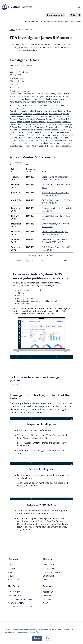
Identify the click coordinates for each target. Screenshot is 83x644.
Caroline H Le (58, 127)
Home (12, 30)
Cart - (75, 15)
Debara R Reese (54, 146)
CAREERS (12, 572)
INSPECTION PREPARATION (20, 599)
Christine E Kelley (47, 132)
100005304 (15, 87)
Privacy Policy (35, 632)
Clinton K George (53, 135)
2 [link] (33, 260)
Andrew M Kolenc (49, 116)
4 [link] (43, 260)
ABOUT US (13, 565)
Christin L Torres (17, 132)
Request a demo (55, 15)
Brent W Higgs (46, 124)
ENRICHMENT (49, 576)
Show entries (19, 164)
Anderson (21, 116)
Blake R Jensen (16, 122)
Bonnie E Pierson (38, 122)
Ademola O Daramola (34, 111)
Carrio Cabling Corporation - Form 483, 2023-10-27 (56, 241)
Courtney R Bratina (26, 138)
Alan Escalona (50, 111)
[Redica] (17, 7)
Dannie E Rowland (40, 143)
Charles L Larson (43, 130)
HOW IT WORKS (50, 565)
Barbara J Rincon (53, 119)
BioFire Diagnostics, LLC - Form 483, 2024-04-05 (57, 202)
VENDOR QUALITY (16, 603)
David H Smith (25, 146)
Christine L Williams (18, 135)
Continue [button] (37, 638)
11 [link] (59, 260)
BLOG (46, 603)
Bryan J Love (23, 127)
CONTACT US (14, 580)
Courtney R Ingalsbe (43, 138)
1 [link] (27, 260)
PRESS (11, 576)
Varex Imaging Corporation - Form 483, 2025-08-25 (56, 178)
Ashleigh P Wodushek (36, 119)
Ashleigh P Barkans (18, 119)
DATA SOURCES (50, 568)
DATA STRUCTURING (52, 572)
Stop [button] (48, 638)
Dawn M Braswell (39, 146)
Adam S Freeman (17, 111)
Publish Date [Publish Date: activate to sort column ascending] (14, 170)
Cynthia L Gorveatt (18, 140)
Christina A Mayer (32, 132)
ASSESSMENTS (49, 592)
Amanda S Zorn (55, 114)
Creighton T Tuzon (60, 138)
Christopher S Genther (36, 135)
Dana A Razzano (46, 140)
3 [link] (38, 260)
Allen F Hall (28, 114)
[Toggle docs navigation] (79, 7)
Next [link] (66, 260)
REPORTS (47, 596)
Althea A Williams (41, 114)
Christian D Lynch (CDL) (61, 130)
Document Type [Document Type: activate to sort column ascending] (31, 170)
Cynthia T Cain (32, 140)
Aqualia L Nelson (64, 116)
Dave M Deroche (56, 143)
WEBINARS (48, 599)
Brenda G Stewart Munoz (28, 124)
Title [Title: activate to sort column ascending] (44, 172)
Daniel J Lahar (60, 140)
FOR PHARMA (14, 592)
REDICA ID (47, 580)
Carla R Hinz (46, 127)
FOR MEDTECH (15, 596)
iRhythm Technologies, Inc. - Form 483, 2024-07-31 (55, 194)
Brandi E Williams (54, 122)
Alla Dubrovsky (16, 114)
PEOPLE (12, 568)
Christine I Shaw (62, 132)
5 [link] (48, 260)
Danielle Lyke (26, 143)
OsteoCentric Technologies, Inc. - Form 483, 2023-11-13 (55, 233)
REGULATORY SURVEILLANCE (21, 607)
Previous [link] (19, 260)
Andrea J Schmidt (33, 116)
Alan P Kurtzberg (64, 111)
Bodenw (27, 122)
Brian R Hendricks (60, 124)
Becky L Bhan (66, 119)
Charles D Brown (28, 130)
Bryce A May (35, 127)
